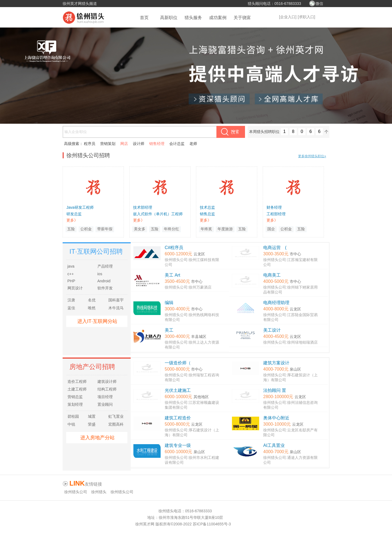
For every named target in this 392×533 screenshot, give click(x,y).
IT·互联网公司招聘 (96, 251)
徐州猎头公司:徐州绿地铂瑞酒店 (290, 342)
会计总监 (177, 144)
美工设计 (272, 330)
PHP (71, 281)
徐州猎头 (99, 492)
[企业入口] (288, 17)
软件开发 (105, 288)
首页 (144, 18)
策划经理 (75, 404)
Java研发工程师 (80, 207)
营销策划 (108, 144)
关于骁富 (242, 18)
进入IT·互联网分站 (97, 321)
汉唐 (71, 300)
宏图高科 (116, 424)
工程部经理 (276, 214)
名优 (92, 300)
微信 (319, 4)
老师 (193, 144)
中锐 (71, 424)
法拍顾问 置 (275, 390)
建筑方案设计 (276, 363)
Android (104, 281)
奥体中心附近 (276, 418)
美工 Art (172, 275)
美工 (169, 330)
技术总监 (207, 207)
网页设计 (75, 288)
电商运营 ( (275, 248)
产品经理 (105, 266)
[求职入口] (307, 17)
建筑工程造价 (178, 418)
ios (100, 274)
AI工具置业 (274, 445)
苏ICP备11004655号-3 (212, 524)
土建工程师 (77, 389)
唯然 (92, 308)
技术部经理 (143, 207)
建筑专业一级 (178, 445)
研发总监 (74, 214)
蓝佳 (71, 308)
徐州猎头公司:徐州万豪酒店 (188, 287)
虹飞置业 (116, 416)
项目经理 (105, 397)
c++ (71, 274)
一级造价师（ (178, 363)
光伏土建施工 (178, 390)
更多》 (72, 220)
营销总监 (75, 397)
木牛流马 (116, 308)
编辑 (169, 303)
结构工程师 (107, 389)
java (71, 266)
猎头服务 (193, 18)
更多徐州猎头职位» (312, 156)
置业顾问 (105, 404)
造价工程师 (77, 381)
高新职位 (169, 18)
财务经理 (274, 207)
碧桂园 (73, 416)
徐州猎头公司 (76, 492)
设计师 (139, 144)
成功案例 (218, 18)
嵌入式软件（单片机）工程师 (158, 214)
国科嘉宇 (116, 300)
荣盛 (92, 424)
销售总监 (207, 214)
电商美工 (272, 275)
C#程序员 (174, 248)
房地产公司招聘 (92, 367)
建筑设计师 (107, 381)
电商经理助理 (276, 303)
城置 (92, 416)
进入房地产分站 (97, 438)
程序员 (90, 144)
